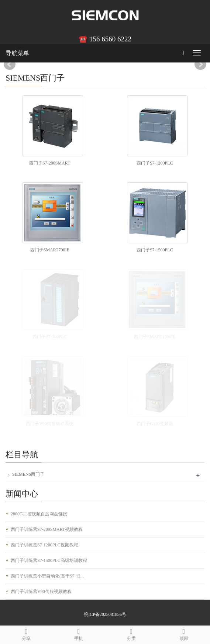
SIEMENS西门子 (28, 474)
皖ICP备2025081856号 (105, 614)
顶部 (184, 633)
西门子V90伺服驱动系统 (50, 424)
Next (200, 64)
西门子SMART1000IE (155, 337)
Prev (10, 64)
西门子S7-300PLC (50, 337)
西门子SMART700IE (50, 250)
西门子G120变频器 (155, 424)
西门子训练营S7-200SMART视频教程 (47, 529)
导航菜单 (17, 53)
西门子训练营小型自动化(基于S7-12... (47, 576)
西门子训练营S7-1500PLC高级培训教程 (49, 560)
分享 (26, 633)
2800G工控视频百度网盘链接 (39, 514)
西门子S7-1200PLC (155, 163)
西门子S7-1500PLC (155, 250)
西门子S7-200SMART (50, 163)
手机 (79, 633)
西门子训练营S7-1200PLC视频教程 (44, 545)
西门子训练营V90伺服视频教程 (41, 592)
